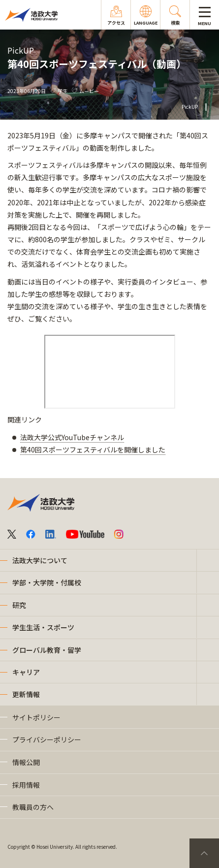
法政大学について (40, 560)
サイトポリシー (36, 717)
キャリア (26, 672)
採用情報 (26, 785)
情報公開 (26, 762)
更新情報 (26, 694)
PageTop (204, 853)
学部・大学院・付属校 (47, 582)
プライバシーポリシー (47, 739)
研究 (19, 605)
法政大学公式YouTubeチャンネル (72, 437)
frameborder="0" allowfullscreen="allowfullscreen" (110, 372)
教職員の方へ (33, 807)
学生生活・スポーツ (43, 627)
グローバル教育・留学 (47, 650)
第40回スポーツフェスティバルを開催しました (93, 450)
